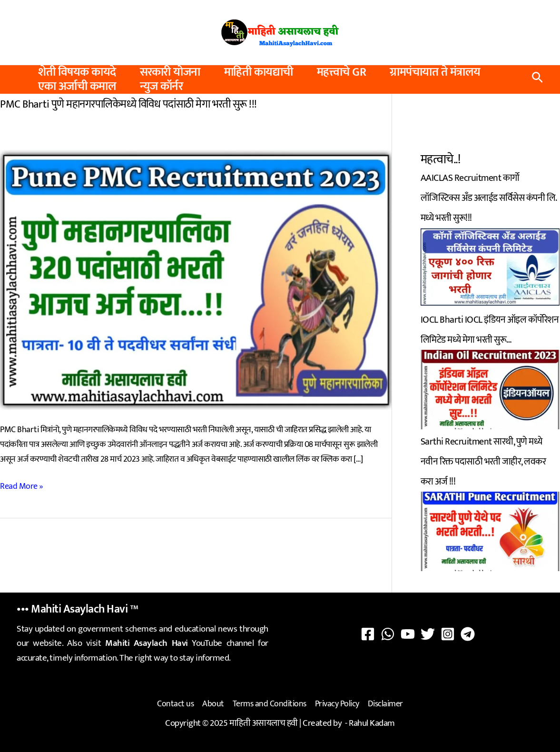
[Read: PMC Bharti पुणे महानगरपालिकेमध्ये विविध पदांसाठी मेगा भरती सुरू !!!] (196, 279)
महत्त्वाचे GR (342, 72)
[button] (537, 80)
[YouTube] (408, 634)
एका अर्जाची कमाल (77, 87)
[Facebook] (368, 634)
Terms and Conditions (270, 704)
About (213, 704)
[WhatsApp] (388, 634)
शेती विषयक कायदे (77, 72)
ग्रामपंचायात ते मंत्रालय (435, 72)
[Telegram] (468, 634)
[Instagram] (448, 634)
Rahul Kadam (372, 723)
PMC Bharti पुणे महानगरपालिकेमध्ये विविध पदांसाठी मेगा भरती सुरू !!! (128, 104)
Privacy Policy (337, 704)
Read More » (22, 487)
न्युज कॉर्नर (161, 87)
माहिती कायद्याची (259, 72)
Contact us (175, 704)
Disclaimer (385, 704)
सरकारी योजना (170, 72)
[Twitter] (428, 634)
